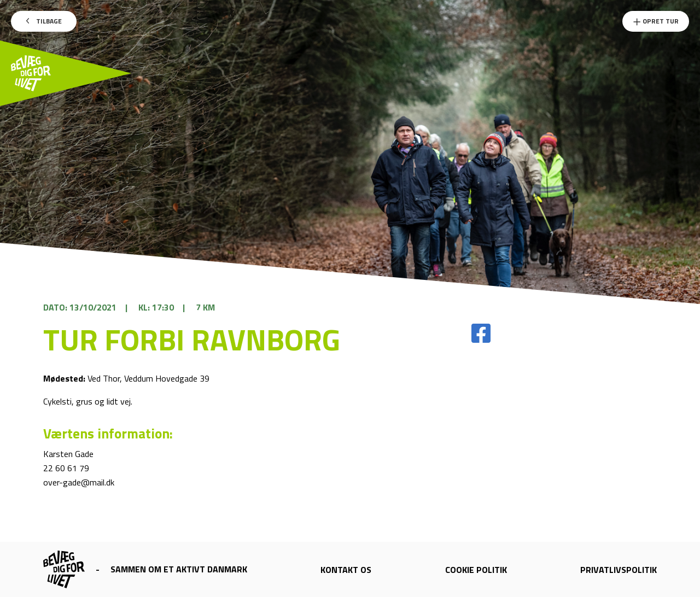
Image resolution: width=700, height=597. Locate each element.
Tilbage (44, 21)
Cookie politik (476, 570)
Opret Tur (656, 21)
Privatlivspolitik (619, 570)
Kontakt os (346, 570)
